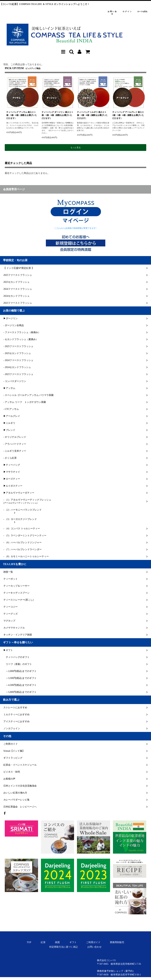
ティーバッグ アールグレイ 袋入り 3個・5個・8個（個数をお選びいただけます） (128, 115)
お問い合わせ (94, 947)
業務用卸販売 (117, 942)
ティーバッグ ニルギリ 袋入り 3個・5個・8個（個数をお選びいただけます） (92, 115)
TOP (29, 942)
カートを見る (142, 11)
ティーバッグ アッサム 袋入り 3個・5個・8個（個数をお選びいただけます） (22, 115)
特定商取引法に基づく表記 (64, 947)
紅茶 (43, 942)
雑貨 (57, 942)
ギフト (73, 942)
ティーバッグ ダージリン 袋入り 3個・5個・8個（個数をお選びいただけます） (57, 115)
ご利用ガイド (93, 942)
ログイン (127, 11)
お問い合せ (112, 13)
